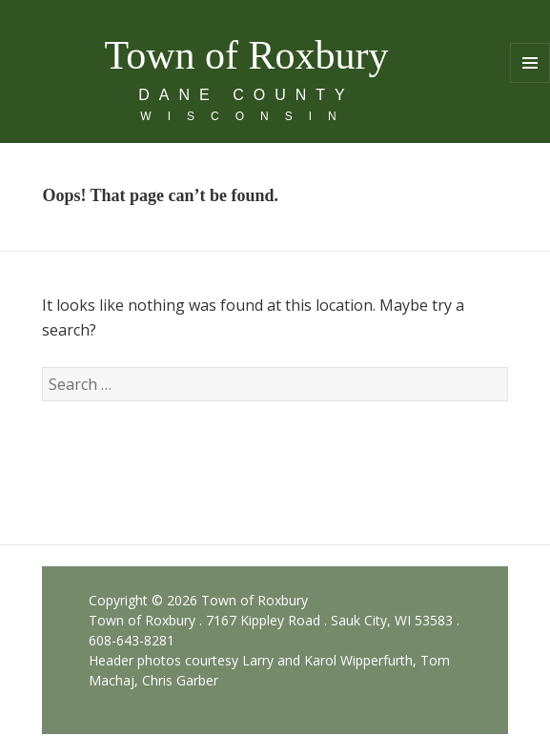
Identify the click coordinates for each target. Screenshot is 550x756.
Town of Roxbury (246, 55)
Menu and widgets (530, 82)
